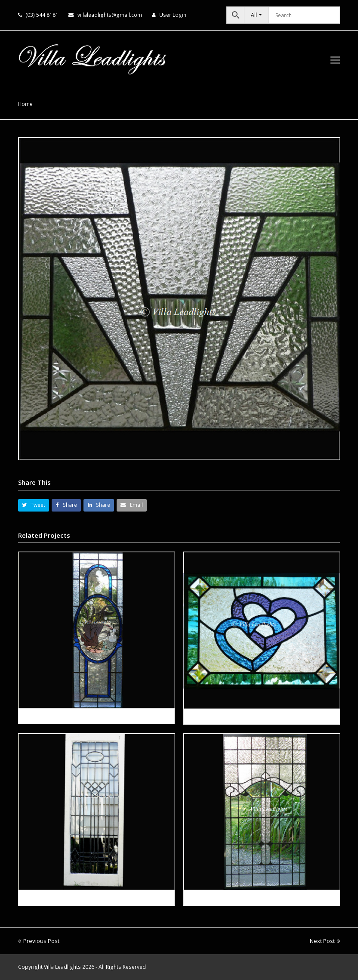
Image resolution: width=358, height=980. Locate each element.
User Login (173, 15)
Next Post (325, 941)
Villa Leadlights (62, 967)
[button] (335, 59)
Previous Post (39, 941)
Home (25, 104)
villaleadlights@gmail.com (110, 15)
